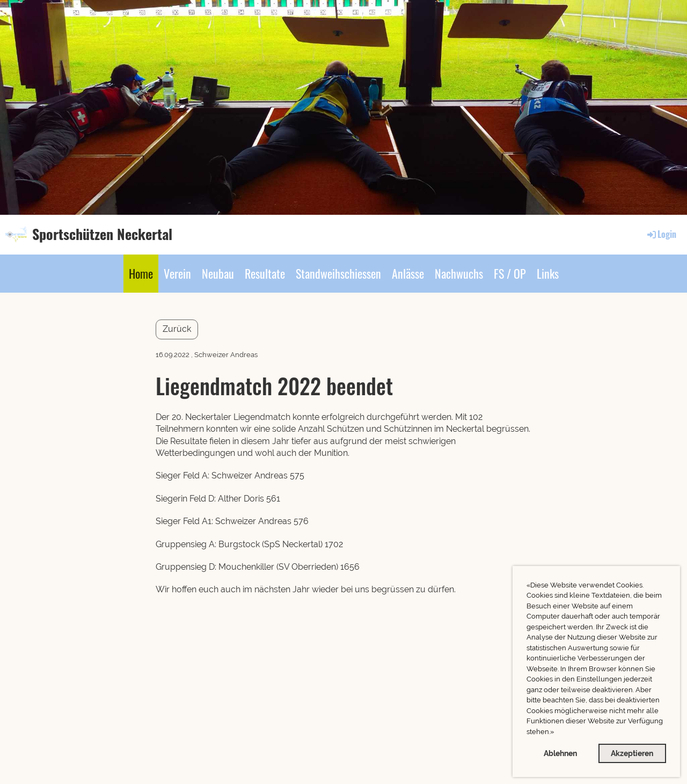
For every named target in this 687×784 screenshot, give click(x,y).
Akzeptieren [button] (632, 753)
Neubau (218, 273)
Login (661, 234)
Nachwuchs (459, 273)
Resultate (265, 273)
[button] (557, 733)
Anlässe (408, 273)
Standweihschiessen (338, 273)
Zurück (177, 329)
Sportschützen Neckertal (102, 234)
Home (141, 273)
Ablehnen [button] (560, 753)
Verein (177, 273)
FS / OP (510, 273)
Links (548, 273)
